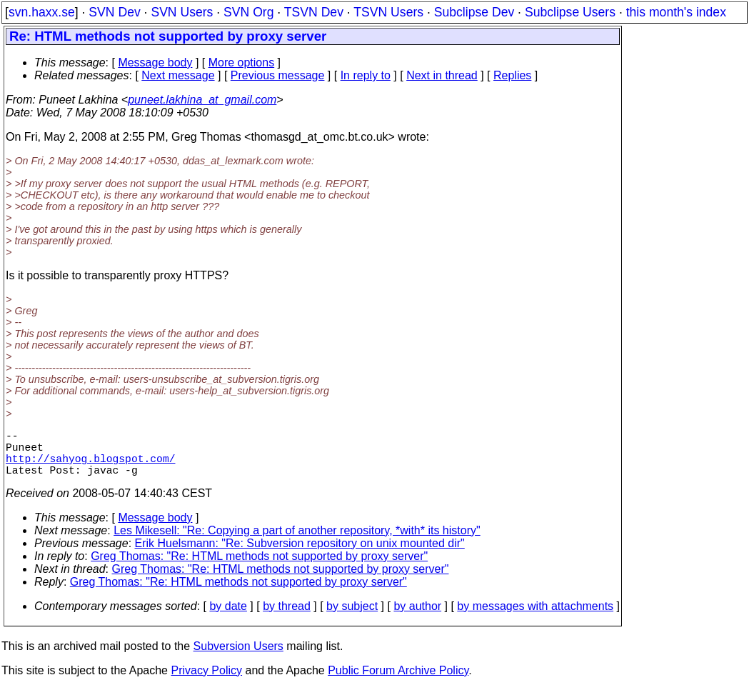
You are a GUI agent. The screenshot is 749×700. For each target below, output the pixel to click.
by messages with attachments (535, 617)
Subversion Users (238, 657)
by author (417, 617)
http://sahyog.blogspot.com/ (90, 466)
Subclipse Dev (474, 12)
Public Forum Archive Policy (398, 682)
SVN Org (248, 12)
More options (242, 62)
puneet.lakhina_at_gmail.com (202, 100)
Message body (155, 62)
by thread (287, 617)
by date (228, 617)
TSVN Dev (314, 12)
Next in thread (442, 75)
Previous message (278, 75)
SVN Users (182, 12)
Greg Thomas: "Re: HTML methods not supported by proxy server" (259, 567)
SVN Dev (114, 12)
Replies (512, 75)
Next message (178, 75)
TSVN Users (388, 12)
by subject (352, 617)
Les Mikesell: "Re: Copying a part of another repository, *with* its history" (297, 542)
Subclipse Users (570, 12)
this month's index (676, 12)
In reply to (366, 75)
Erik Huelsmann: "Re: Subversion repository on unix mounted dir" (300, 555)
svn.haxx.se (42, 12)
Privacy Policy (206, 682)
